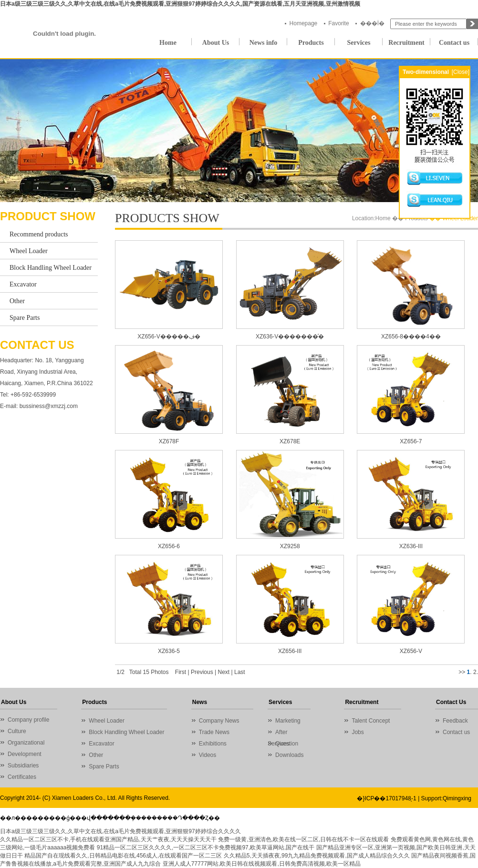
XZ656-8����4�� (411, 337)
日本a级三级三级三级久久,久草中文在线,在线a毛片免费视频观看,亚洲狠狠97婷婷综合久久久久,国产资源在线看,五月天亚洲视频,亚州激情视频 (180, 4)
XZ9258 (290, 546)
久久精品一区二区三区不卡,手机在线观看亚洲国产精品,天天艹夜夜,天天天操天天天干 (108, 839)
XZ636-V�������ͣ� (290, 337)
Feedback (455, 721)
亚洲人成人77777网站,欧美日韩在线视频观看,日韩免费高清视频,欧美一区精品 (262, 864)
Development (25, 754)
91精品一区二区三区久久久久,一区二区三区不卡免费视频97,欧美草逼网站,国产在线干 (206, 848)
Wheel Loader (29, 251)
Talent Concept (371, 721)
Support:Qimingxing (446, 798)
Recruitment (406, 43)
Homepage (304, 23)
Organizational (26, 743)
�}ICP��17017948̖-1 (386, 798)
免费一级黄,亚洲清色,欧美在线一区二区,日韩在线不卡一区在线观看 (303, 839)
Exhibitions (213, 744)
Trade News (214, 732)
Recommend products (39, 234)
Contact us (454, 43)
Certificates (22, 777)
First (181, 672)
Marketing (288, 721)
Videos (208, 755)
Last (240, 672)
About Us (216, 43)
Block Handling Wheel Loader (51, 268)
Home (168, 43)
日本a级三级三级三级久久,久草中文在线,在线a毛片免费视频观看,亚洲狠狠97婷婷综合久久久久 (120, 831)
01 (239, 131)
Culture (17, 731)
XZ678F (169, 441)
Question (287, 744)
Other (17, 301)
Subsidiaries (23, 766)
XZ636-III (411, 546)
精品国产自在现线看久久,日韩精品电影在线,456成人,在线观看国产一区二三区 (123, 856)
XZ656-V (411, 651)
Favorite (338, 23)
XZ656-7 (411, 441)
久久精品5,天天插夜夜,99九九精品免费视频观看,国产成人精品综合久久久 (317, 856)
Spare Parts (25, 318)
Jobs (358, 732)
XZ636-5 (169, 651)
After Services (279, 733)
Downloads (289, 755)
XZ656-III (290, 651)
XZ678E (290, 441)
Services (359, 43)
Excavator (23, 284)
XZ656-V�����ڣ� (169, 337)
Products (311, 43)
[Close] (461, 72)
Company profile (28, 720)
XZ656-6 (169, 546)
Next (223, 672)
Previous (202, 672)
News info (264, 43)
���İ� (372, 23)
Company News (219, 721)
